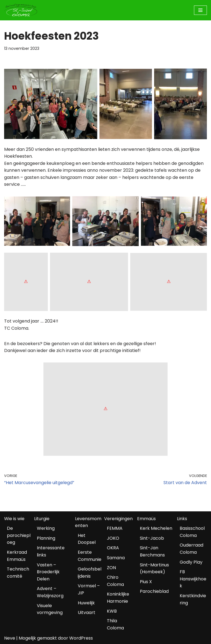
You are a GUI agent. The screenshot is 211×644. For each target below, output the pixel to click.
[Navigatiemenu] (200, 10)
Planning (46, 538)
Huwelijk (86, 603)
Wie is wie (14, 519)
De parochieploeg (19, 535)
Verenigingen (118, 519)
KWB (112, 611)
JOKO (113, 538)
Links (182, 519)
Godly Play (191, 562)
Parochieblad (154, 591)
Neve (10, 638)
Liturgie (42, 519)
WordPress (81, 638)
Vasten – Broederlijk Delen (48, 572)
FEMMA (115, 528)
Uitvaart (87, 612)
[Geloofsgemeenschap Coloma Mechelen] (21, 10)
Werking (46, 528)
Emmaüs (146, 519)
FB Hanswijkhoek (193, 579)
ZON (111, 568)
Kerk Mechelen (156, 528)
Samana (116, 558)
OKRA (113, 548)
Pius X (146, 582)
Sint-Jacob (152, 538)
